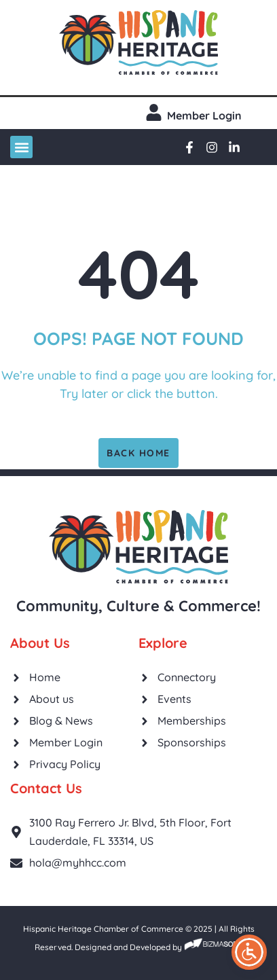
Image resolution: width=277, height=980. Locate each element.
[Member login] (154, 112)
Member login (204, 115)
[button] (21, 147)
